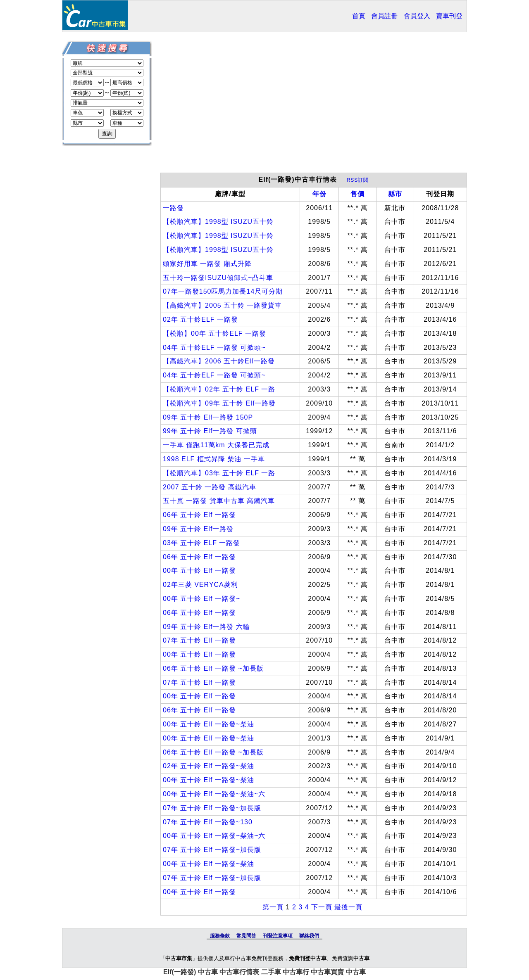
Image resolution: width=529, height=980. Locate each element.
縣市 (395, 194)
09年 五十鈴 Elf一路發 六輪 (206, 627)
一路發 (173, 208)
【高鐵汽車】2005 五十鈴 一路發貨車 (222, 305)
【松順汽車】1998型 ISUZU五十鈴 (218, 222)
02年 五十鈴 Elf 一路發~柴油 (209, 766)
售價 (357, 194)
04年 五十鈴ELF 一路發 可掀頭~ (214, 348)
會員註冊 (384, 16)
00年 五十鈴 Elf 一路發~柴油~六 (214, 794)
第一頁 (273, 907)
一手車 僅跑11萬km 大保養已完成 (216, 445)
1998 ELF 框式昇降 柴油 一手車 (214, 459)
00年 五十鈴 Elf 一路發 (199, 571)
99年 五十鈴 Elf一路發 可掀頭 (210, 431)
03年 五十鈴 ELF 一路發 (201, 543)
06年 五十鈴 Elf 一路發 (199, 515)
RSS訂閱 (358, 180)
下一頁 (322, 907)
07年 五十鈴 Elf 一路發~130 (208, 822)
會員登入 (417, 16)
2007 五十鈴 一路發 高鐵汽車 (210, 487)
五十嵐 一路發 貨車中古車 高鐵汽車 (219, 501)
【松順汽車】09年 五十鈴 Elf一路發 (219, 403)
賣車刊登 (449, 16)
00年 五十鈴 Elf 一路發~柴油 (209, 724)
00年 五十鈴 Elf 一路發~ (201, 599)
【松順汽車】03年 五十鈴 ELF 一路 (219, 473)
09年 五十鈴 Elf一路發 (198, 529)
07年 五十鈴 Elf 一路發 (199, 640)
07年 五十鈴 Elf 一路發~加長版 (212, 808)
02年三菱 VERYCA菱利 (200, 585)
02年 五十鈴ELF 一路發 (200, 319)
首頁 (359, 16)
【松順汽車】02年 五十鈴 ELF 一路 (219, 389)
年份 (319, 194)
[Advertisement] (314, 107)
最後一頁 (348, 907)
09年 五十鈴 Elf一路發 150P (208, 417)
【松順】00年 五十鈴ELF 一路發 (214, 333)
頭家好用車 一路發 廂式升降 (207, 264)
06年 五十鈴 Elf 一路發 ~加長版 (213, 668)
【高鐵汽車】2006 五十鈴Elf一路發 (219, 361)
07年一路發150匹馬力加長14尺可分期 (223, 291)
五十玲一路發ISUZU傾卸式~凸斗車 (218, 278)
